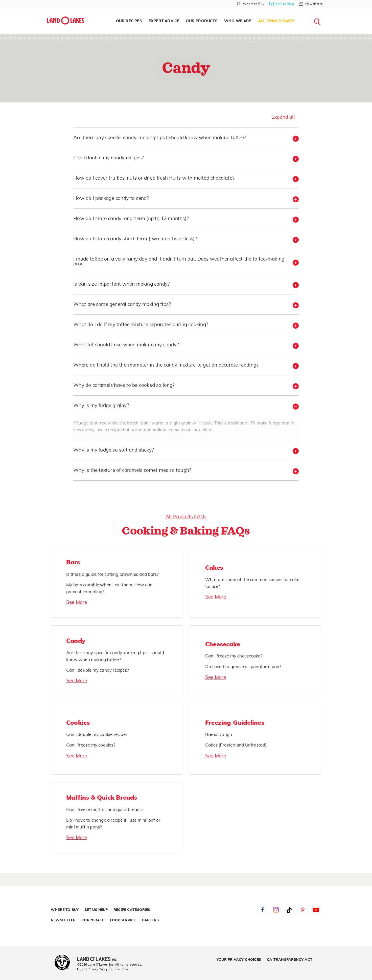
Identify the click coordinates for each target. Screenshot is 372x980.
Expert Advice (164, 21)
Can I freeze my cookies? (91, 745)
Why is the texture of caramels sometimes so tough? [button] (132, 470)
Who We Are (238, 21)
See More (77, 602)
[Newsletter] (311, 4)
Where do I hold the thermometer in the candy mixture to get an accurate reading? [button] (166, 365)
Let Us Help (96, 910)
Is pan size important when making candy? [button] (121, 284)
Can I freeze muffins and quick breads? (105, 810)
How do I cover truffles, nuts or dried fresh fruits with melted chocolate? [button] (154, 178)
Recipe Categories (132, 910)
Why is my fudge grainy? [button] (101, 406)
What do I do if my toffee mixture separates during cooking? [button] (141, 325)
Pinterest (303, 910)
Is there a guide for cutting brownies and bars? (112, 574)
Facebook (262, 910)
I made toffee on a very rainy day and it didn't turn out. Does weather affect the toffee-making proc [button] (179, 262)
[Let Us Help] (282, 4)
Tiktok (289, 910)
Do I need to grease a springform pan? (243, 667)
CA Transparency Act (290, 960)
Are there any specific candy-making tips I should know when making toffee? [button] (160, 138)
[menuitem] (129, 21)
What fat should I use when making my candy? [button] (126, 345)
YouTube (316, 910)
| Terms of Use (119, 969)
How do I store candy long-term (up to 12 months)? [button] (131, 219)
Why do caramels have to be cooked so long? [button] (124, 385)
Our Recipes (129, 21)
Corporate (93, 920)
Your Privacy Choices (239, 960)
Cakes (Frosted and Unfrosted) (236, 745)
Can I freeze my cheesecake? (234, 656)
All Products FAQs (186, 517)
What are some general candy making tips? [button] (122, 304)
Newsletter (63, 920)
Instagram (276, 910)
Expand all (283, 117)
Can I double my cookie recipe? (97, 734)
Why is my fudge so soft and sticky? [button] (113, 450)
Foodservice (123, 920)
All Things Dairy (276, 21)
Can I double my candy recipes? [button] (108, 158)
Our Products (202, 21)
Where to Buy (65, 910)
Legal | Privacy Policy (92, 969)
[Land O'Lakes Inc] (99, 960)
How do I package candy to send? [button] (111, 198)
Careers (150, 920)
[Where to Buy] (251, 4)
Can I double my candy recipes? (98, 670)
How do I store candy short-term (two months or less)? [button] (135, 239)
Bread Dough (219, 734)
